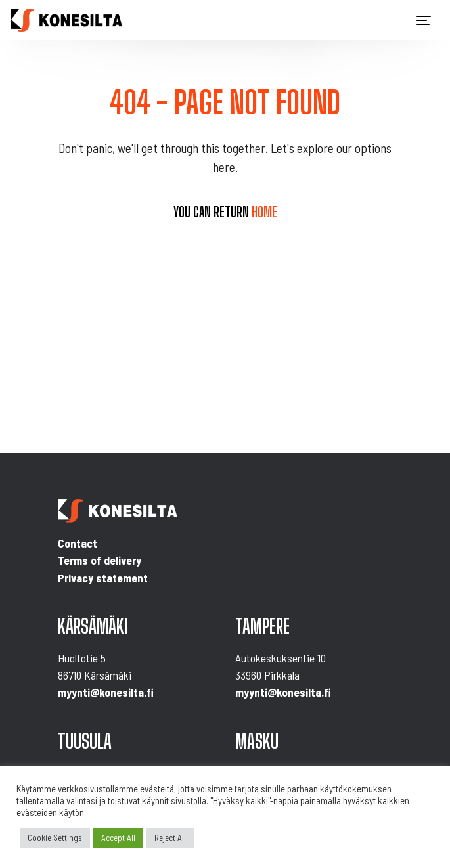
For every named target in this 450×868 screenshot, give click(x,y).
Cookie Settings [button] (55, 838)
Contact (78, 543)
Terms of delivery (100, 560)
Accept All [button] (118, 838)
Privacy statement (103, 578)
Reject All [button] (170, 838)
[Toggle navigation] (424, 20)
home (264, 212)
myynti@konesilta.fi (106, 692)
